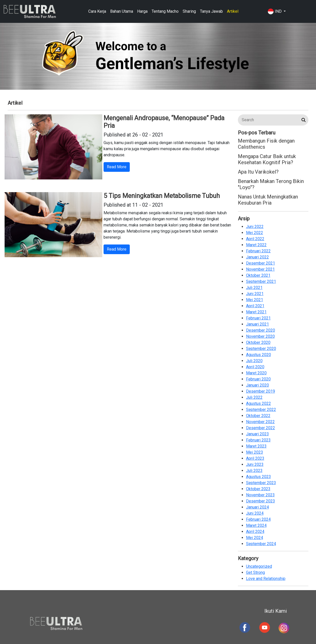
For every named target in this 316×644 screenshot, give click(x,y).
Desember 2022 (261, 428)
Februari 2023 (258, 440)
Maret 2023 (256, 446)
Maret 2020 (256, 373)
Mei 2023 (255, 452)
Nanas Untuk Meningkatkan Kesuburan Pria (268, 200)
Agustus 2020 (258, 355)
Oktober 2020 (258, 342)
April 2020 (255, 367)
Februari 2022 (258, 251)
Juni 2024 (255, 513)
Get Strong (255, 572)
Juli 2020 (254, 361)
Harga (142, 11)
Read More (117, 167)
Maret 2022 (256, 245)
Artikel (233, 11)
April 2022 (255, 239)
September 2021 (261, 281)
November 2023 (260, 495)
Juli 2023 (254, 471)
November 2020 (260, 336)
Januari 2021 (257, 324)
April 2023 (255, 458)
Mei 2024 (255, 538)
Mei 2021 (255, 300)
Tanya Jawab (211, 11)
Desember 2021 (261, 263)
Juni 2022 (255, 227)
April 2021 (255, 306)
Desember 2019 (261, 391)
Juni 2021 (255, 294)
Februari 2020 (258, 379)
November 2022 (260, 422)
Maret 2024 (256, 525)
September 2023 (261, 483)
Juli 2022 (254, 397)
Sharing (189, 11)
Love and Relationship (266, 579)
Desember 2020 (261, 330)
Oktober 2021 (258, 275)
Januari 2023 (257, 434)
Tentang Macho (165, 11)
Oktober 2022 (258, 416)
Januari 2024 (257, 507)
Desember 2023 (261, 501)
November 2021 (260, 269)
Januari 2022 (257, 257)
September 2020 (261, 349)
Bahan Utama (122, 11)
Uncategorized (259, 566)
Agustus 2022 (258, 403)
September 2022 (261, 410)
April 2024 (255, 532)
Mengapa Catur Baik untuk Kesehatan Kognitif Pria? (267, 159)
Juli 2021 (254, 288)
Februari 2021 (258, 318)
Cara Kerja (97, 11)
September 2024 (261, 544)
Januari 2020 (257, 385)
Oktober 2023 (258, 489)
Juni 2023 (255, 464)
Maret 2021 (256, 312)
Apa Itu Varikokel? (258, 172)
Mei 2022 (255, 233)
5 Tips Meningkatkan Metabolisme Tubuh (162, 196)
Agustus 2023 (258, 477)
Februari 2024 (258, 519)
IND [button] (275, 11)
